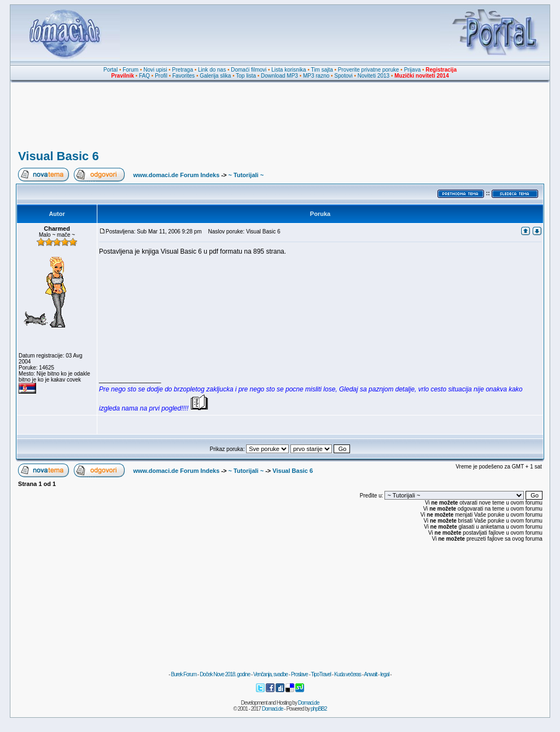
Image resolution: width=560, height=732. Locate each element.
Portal (110, 70)
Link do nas (212, 70)
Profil (161, 76)
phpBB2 (319, 709)
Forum (130, 70)
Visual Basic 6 (59, 156)
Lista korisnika (288, 70)
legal (384, 674)
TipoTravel (321, 674)
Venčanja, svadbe (270, 674)
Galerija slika (215, 76)
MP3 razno (316, 76)
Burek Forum (183, 674)
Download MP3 (279, 76)
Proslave (299, 674)
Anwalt (370, 674)
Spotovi (343, 76)
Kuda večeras (348, 674)
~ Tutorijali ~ (246, 175)
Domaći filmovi (249, 70)
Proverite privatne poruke (369, 70)
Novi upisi (155, 70)
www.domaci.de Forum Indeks (176, 175)
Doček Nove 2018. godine (225, 674)
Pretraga (183, 70)
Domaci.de (309, 703)
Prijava (413, 70)
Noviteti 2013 (374, 76)
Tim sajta (322, 70)
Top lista (246, 76)
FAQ (144, 76)
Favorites (183, 76)
